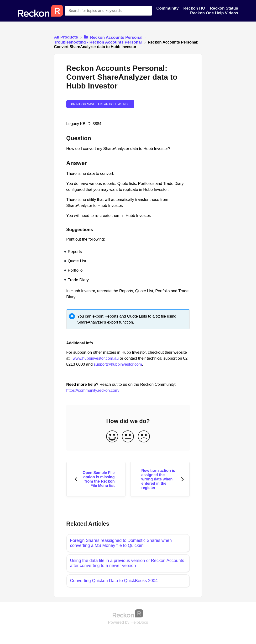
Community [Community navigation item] (168, 8)
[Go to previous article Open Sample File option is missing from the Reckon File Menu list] (96, 479)
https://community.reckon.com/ (93, 390)
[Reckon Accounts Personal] (114, 37)
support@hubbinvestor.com (118, 364)
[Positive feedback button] (112, 437)
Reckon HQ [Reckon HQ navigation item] (195, 8)
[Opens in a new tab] (128, 613)
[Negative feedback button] (144, 437)
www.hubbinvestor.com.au (96, 358)
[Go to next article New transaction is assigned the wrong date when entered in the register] (160, 479)
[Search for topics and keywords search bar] (108, 11)
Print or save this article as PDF (100, 104)
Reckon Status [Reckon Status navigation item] (224, 8)
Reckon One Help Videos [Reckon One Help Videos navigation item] (214, 13)
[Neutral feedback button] (128, 437)
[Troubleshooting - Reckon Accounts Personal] (99, 42)
